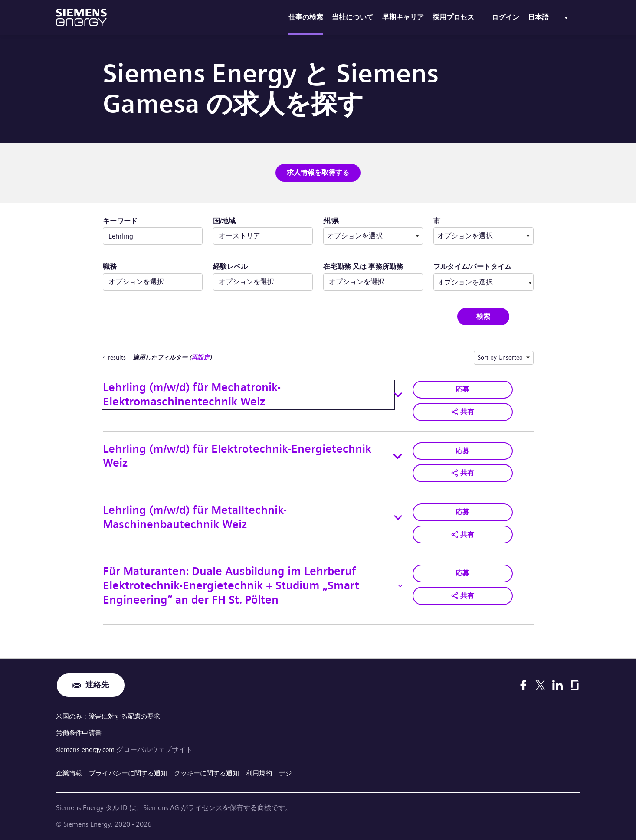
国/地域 (224, 221)
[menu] (550, 19)
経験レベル (230, 266)
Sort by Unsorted (500, 357)
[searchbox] (475, 281)
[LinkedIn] (557, 684)
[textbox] (373, 236)
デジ (299, 771)
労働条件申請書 (80, 731)
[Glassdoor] (575, 684)
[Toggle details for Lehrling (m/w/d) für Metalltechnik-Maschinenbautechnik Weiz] (398, 516)
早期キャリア (403, 17)
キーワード (120, 221)
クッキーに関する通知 (216, 771)
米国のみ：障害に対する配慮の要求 (111, 715)
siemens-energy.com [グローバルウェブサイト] (88, 748)
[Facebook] (523, 684)
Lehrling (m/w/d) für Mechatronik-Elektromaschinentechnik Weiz (192, 394)
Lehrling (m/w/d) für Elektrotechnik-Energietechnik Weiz (237, 455)
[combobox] (373, 236)
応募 (462, 389)
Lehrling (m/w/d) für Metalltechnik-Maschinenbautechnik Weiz (195, 516)
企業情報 (70, 771)
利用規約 (271, 771)
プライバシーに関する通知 (132, 771)
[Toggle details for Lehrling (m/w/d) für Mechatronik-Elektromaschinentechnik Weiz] (398, 395)
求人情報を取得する (318, 172)
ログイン (505, 17)
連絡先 (97, 684)
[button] (462, 411)
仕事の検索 (306, 17)
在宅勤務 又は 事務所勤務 (363, 266)
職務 (110, 266)
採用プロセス (453, 17)
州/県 (359, 220)
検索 (483, 316)
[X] (540, 684)
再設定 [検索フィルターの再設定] (200, 357)
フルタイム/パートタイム (472, 266)
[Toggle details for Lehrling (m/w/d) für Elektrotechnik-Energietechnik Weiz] (398, 455)
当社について (353, 17)
